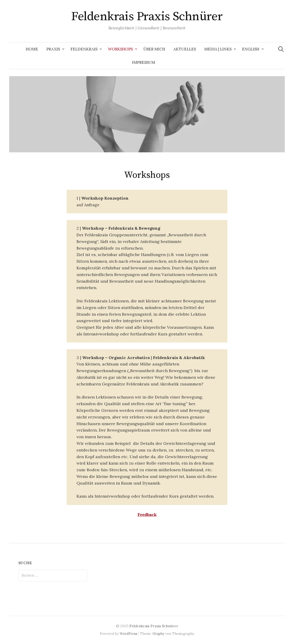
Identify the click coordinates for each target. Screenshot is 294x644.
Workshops (120, 49)
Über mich (154, 49)
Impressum (144, 62)
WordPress (129, 634)
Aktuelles (185, 49)
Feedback (147, 514)
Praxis (53, 49)
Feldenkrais (84, 49)
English (251, 49)
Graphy (158, 634)
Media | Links (218, 49)
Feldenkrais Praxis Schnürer (147, 17)
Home (32, 49)
